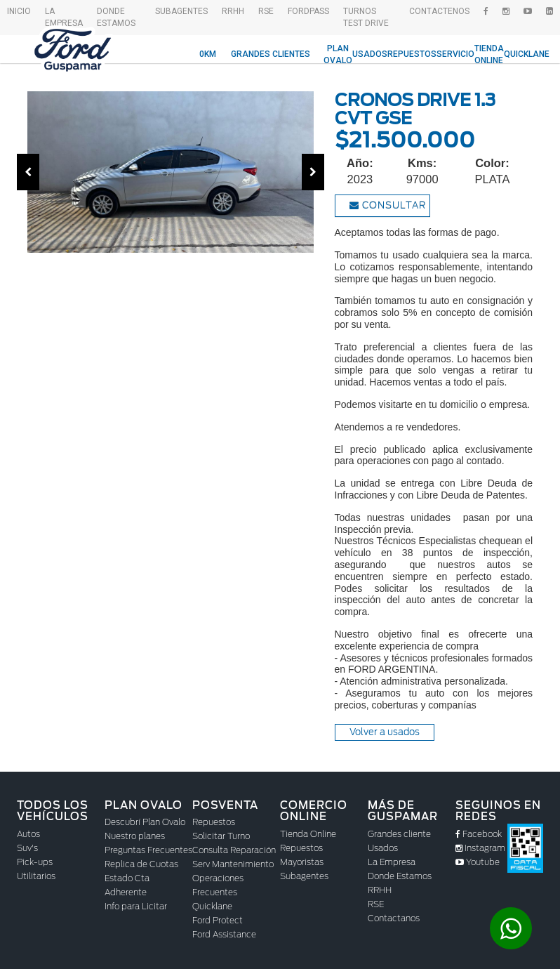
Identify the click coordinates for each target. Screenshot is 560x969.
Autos (28, 834)
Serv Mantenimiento (233, 864)
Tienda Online (489, 54)
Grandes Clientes (271, 54)
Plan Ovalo (338, 54)
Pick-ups (35, 862)
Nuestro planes (135, 836)
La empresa (64, 17)
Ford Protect (218, 920)
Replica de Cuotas (141, 864)
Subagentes (304, 876)
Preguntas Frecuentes (148, 850)
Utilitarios (36, 876)
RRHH (233, 11)
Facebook (479, 834)
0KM (208, 54)
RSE (266, 11)
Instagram (480, 848)
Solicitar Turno (221, 836)
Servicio (455, 54)
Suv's (27, 848)
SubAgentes (181, 11)
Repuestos (412, 54)
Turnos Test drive (366, 17)
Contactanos (394, 918)
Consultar (388, 205)
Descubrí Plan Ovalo (145, 822)
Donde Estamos (116, 17)
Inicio (19, 11)
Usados (370, 54)
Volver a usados (385, 732)
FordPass (308, 11)
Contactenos (439, 11)
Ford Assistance (224, 934)
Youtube (478, 862)
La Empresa (392, 862)
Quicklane (527, 54)
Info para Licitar (136, 906)
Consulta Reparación (234, 850)
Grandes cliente (399, 834)
